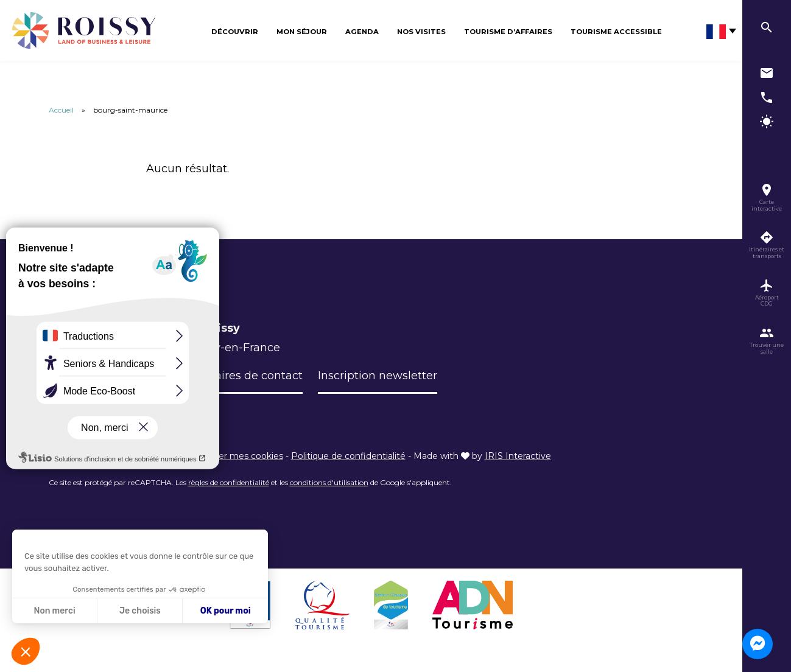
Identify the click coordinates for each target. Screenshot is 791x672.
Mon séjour (302, 32)
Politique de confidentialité (348, 456)
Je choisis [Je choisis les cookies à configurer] (140, 611)
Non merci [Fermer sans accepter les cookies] (54, 611)
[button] (26, 651)
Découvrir (235, 32)
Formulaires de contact (239, 376)
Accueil (61, 110)
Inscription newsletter (378, 376)
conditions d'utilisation (329, 482)
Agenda (362, 32)
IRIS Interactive (518, 456)
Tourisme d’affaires (508, 32)
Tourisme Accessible (616, 32)
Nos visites (421, 32)
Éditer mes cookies (242, 456)
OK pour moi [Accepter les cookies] (226, 611)
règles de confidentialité (229, 482)
